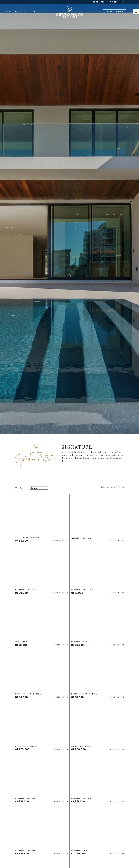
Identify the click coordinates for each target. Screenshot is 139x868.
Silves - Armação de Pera (28, 538)
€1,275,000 (22, 749)
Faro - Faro (21, 642)
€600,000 (21, 593)
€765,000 (77, 645)
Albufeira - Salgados (26, 590)
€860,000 (21, 697)
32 (123, 487)
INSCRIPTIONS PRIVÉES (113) (108, 2)
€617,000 (77, 593)
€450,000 (21, 541)
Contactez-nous (115, 12)
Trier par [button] (19, 488)
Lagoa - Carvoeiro (81, 746)
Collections (30, 12)
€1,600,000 (78, 749)
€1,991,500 (22, 801)
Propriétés (12, 12)
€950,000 (77, 697)
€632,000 (21, 645)
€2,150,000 (78, 853)
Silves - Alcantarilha (26, 746)
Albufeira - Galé (79, 850)
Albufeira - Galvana (81, 538)
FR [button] (130, 12)
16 (119, 487)
